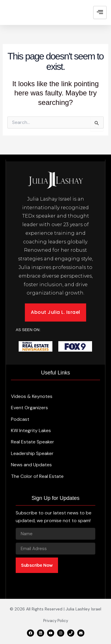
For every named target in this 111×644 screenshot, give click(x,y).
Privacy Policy (56, 621)
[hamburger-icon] (100, 12)
